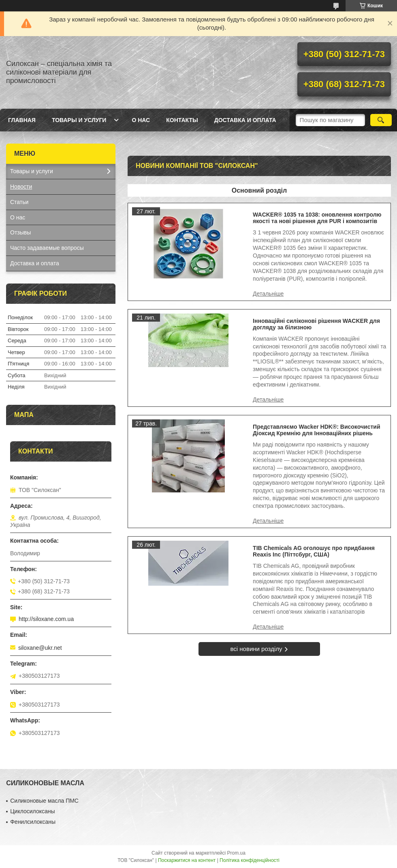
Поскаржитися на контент (187, 860)
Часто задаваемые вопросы (47, 248)
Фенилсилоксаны (33, 822)
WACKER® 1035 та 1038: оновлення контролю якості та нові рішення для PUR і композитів (317, 218)
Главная (22, 120)
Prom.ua (236, 853)
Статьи (19, 202)
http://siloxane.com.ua (46, 619)
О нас (141, 120)
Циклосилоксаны (32, 811)
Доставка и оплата (245, 120)
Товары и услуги (79, 120)
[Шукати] (381, 120)
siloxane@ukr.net (40, 648)
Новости (21, 187)
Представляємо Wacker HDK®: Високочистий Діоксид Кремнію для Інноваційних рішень (316, 430)
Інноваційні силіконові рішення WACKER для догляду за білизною (316, 324)
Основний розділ (259, 190)
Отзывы (20, 232)
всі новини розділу (256, 649)
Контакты (182, 120)
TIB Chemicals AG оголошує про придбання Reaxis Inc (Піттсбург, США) (314, 551)
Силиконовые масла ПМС (44, 801)
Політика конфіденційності (250, 860)
